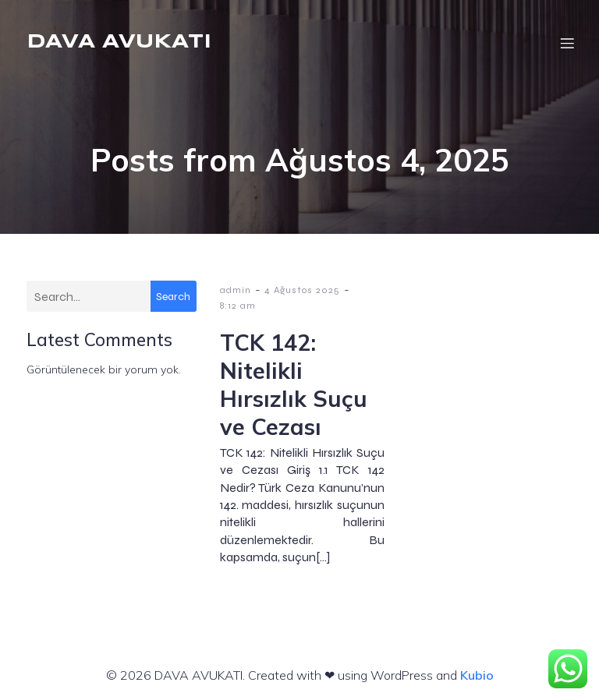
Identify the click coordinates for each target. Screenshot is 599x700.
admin (236, 290)
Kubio (477, 675)
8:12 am (238, 306)
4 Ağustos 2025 (302, 290)
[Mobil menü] (567, 43)
